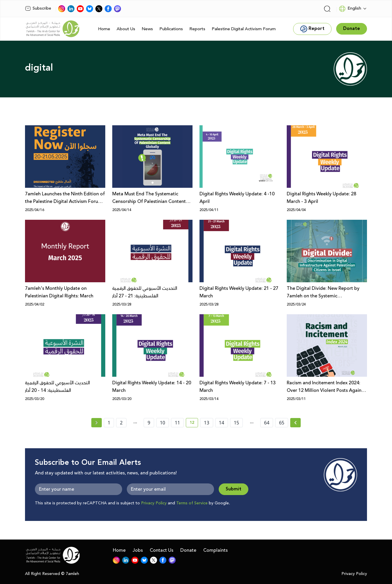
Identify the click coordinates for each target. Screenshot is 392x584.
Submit (234, 489)
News (147, 29)
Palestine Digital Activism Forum (244, 29)
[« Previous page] (97, 423)
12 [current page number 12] (194, 424)
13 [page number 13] (206, 423)
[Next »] (296, 423)
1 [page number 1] (109, 423)
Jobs (138, 550)
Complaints (215, 550)
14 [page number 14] (222, 423)
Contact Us (162, 550)
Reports (197, 29)
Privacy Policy (154, 503)
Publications (171, 29)
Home (104, 29)
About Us (126, 29)
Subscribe (38, 8)
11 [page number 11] (177, 423)
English (350, 9)
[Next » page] (295, 423)
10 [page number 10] (163, 423)
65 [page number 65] (281, 423)
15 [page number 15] (236, 423)
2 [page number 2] (121, 423)
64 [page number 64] (267, 423)
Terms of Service (192, 503)
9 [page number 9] (149, 423)
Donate (188, 550)
